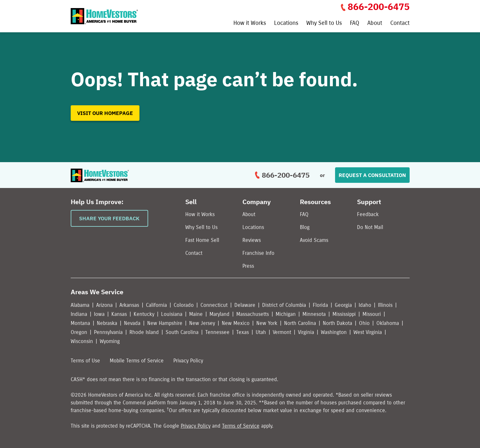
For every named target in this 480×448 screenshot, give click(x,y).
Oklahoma (388, 323)
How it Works (250, 23)
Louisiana (172, 314)
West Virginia (368, 332)
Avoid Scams (314, 240)
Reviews (252, 240)
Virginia (306, 332)
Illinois (385, 305)
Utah (261, 332)
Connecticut (214, 305)
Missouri (372, 314)
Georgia (343, 305)
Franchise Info (258, 253)
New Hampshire (165, 323)
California (156, 305)
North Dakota (337, 323)
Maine (196, 314)
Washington (334, 332)
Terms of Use (85, 361)
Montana (80, 323)
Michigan (286, 314)
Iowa (99, 314)
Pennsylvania (108, 332)
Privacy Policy (188, 361)
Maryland (220, 314)
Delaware (245, 305)
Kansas (119, 314)
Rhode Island (144, 332)
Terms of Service (241, 426)
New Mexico (236, 323)
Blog (305, 227)
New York (267, 323)
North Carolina (300, 323)
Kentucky (144, 314)
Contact (400, 23)
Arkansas (129, 305)
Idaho (365, 305)
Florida (320, 305)
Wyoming (110, 341)
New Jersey (202, 323)
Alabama (80, 305)
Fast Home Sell (202, 240)
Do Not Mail (370, 227)
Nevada (132, 323)
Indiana (79, 314)
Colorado (184, 305)
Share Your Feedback (109, 218)
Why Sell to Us (324, 23)
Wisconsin (82, 341)
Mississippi (344, 314)
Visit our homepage (105, 113)
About (375, 23)
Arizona (104, 305)
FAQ (355, 23)
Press (248, 266)
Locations (286, 23)
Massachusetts (253, 314)
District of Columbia (284, 305)
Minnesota (314, 314)
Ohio (364, 323)
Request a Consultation (372, 175)
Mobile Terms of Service (137, 361)
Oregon (79, 332)
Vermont (282, 332)
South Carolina (182, 332)
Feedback (368, 214)
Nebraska (107, 323)
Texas (243, 332)
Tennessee (217, 332)
